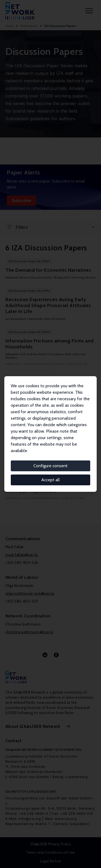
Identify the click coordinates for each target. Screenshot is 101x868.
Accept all (50, 480)
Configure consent (50, 466)
